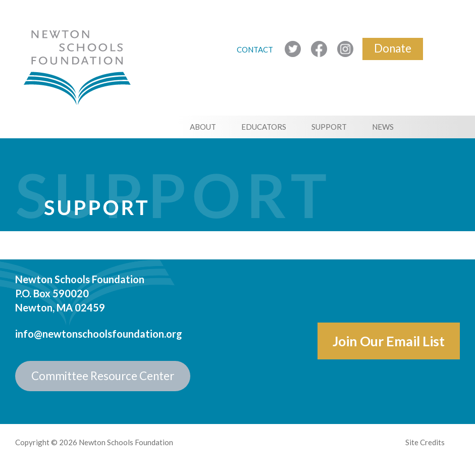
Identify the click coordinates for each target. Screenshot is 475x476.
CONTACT (256, 49)
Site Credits (425, 442)
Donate (393, 48)
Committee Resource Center (103, 376)
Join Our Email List (389, 341)
